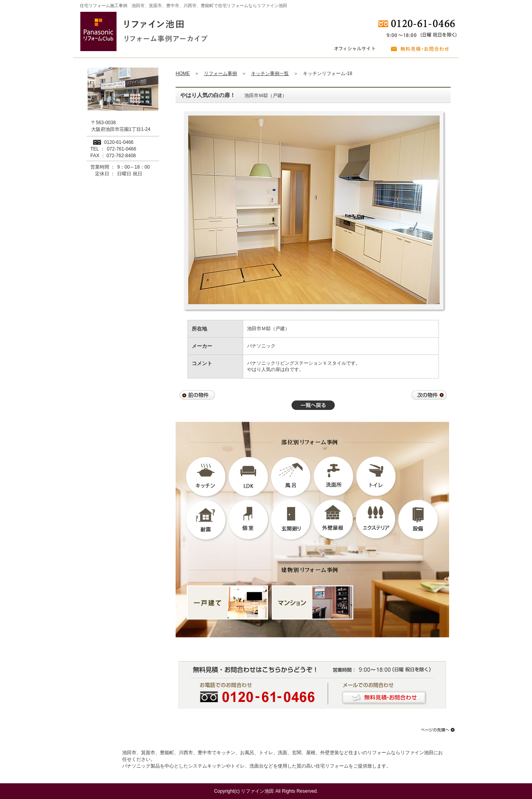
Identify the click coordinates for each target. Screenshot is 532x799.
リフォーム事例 (220, 73)
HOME (183, 73)
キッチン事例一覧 (270, 73)
